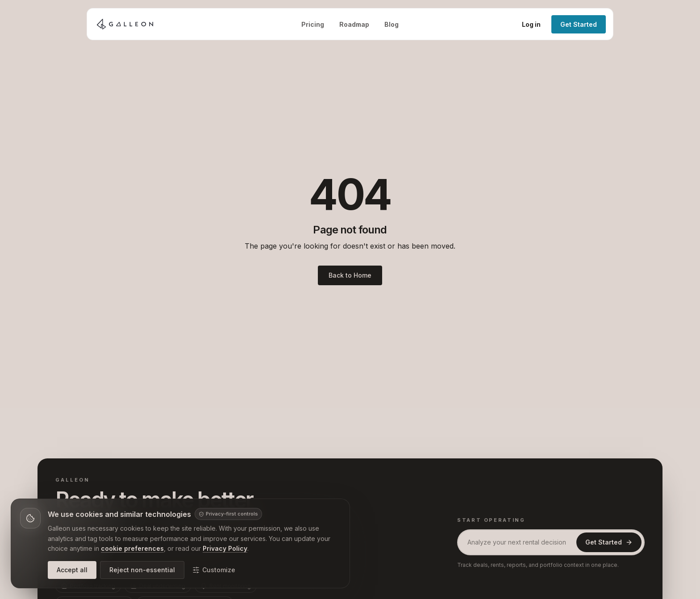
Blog (392, 24)
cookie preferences (132, 548)
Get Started (579, 24)
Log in (531, 24)
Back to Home (350, 275)
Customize (214, 570)
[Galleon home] (125, 24)
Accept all (72, 570)
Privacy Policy (225, 548)
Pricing (313, 24)
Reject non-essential (142, 570)
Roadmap (354, 24)
